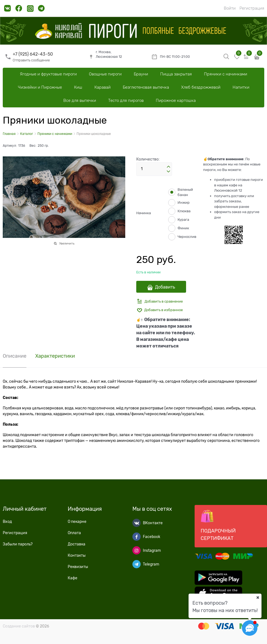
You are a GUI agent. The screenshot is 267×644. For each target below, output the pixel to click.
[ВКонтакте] (137, 523)
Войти (230, 8)
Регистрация (252, 8)
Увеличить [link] (67, 243)
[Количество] (154, 169)
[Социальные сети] (250, 628)
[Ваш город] (258, 597)
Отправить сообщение (31, 60)
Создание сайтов (19, 626)
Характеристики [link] (55, 356)
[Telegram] (137, 564)
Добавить (165, 287)
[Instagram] (137, 550)
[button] (168, 167)
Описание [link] (15, 356)
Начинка (144, 213)
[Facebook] (137, 537)
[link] (8, 10)
